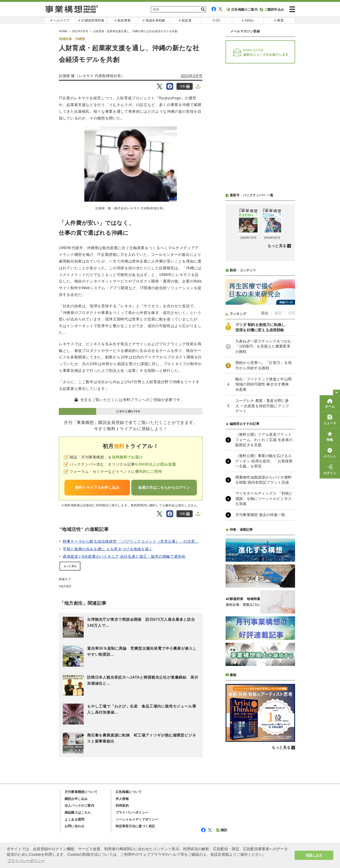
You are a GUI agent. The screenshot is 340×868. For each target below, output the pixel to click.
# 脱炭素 (185, 20)
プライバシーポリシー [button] (26, 861)
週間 (278, 313)
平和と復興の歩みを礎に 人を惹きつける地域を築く (108, 549)
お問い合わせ (74, 826)
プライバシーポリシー (132, 812)
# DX (217, 20)
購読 (222, 830)
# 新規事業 (123, 20)
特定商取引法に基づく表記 (135, 826)
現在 (265, 313)
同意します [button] (314, 855)
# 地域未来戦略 (154, 20)
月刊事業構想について (81, 792)
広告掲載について (129, 792)
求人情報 (122, 799)
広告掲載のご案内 (242, 9)
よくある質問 (74, 819)
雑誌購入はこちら (78, 812)
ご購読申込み (272, 9)
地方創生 (66, 586)
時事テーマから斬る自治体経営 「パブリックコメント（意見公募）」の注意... (131, 541)
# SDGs (248, 20)
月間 (291, 313)
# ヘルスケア (60, 20)
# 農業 (279, 20)
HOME (63, 31)
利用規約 (122, 805)
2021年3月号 (80, 31)
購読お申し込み (76, 799)
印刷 (185, 86)
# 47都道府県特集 (91, 20)
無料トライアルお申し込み (97, 487)
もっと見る (70, 566)
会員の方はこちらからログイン (164, 487)
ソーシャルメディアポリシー (137, 819)
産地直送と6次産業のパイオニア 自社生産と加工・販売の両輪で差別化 (124, 556)
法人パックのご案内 (79, 805)
